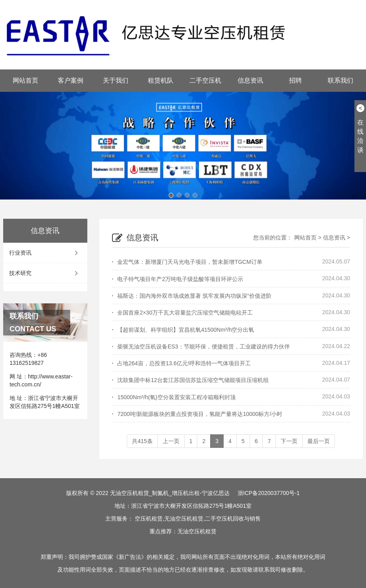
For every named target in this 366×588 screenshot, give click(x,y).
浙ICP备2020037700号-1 (269, 493)
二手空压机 (205, 80)
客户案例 (71, 80)
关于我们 (116, 80)
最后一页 (319, 441)
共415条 (142, 441)
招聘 (295, 80)
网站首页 (26, 80)
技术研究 (45, 273)
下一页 (289, 441)
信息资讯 (250, 80)
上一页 (171, 441)
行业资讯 (45, 253)
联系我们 (340, 80)
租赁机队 (161, 80)
